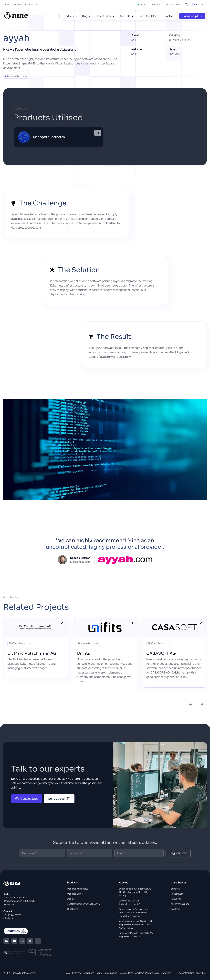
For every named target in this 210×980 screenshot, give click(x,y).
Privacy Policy (152, 973)
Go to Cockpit (59, 799)
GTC (175, 973)
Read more (62, 623)
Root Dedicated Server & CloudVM (84, 904)
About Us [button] (125, 16)
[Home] (16, 16)
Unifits (83, 653)
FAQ (204, 973)
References (89, 973)
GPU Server (73, 909)
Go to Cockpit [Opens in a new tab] (190, 16)
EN (198, 4)
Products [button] (69, 16)
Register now (178, 853)
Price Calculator (147, 16)
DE (202, 4)
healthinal (176, 909)
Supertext (176, 889)
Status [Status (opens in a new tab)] (142, 4)
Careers (123, 973)
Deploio (71, 899)
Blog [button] (85, 16)
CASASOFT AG (161, 653)
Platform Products (17, 76)
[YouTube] (14, 941)
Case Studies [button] (103, 16)
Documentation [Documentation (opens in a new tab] (172, 4)
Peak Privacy (177, 894)
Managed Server (75, 894)
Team (68, 973)
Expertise (77, 973)
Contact (169, 16)
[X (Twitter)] (30, 941)
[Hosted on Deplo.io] (27, 931)
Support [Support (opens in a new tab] (156, 4)
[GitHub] (22, 941)
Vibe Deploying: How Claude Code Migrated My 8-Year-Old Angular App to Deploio (136, 924)
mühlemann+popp (180, 904)
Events (99, 973)
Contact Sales (27, 799)
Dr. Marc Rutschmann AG (32, 653)
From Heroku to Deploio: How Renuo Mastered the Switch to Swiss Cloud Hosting (134, 913)
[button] (186, 4)
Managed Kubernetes (78, 889)
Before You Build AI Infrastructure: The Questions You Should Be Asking (135, 892)
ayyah (134, 54)
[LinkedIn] (6, 941)
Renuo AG (176, 899)
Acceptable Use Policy (190, 973)
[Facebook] (38, 941)
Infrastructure (111, 973)
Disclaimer (166, 973)
